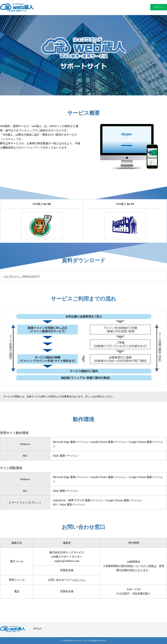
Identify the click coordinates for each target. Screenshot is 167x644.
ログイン (159, 7)
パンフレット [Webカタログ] (22, 276)
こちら (81, 580)
